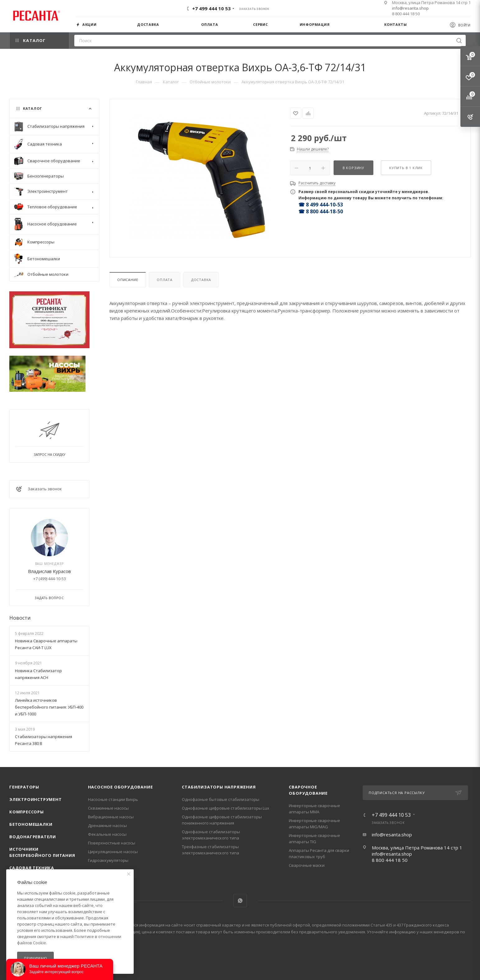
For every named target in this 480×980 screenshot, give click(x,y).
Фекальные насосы (107, 834)
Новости (20, 618)
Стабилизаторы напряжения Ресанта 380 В (44, 740)
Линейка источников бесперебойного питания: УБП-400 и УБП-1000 (49, 707)
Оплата (165, 280)
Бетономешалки (31, 824)
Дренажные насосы (107, 825)
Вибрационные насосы (111, 817)
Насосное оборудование (120, 787)
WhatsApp (240, 901)
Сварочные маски (307, 865)
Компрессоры (27, 812)
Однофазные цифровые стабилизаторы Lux (226, 808)
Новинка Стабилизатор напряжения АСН (38, 674)
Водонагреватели (33, 837)
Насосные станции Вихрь (113, 799)
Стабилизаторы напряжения (219, 787)
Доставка (201, 280)
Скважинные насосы (108, 808)
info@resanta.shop (410, 8)
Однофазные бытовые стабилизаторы (221, 799)
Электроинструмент (36, 799)
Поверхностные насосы (112, 843)
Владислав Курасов (49, 571)
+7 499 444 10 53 (211, 8)
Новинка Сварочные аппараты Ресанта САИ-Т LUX (46, 644)
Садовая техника (32, 868)
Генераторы (24, 787)
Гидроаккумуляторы (108, 860)
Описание (128, 280)
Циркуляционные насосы (113, 852)
